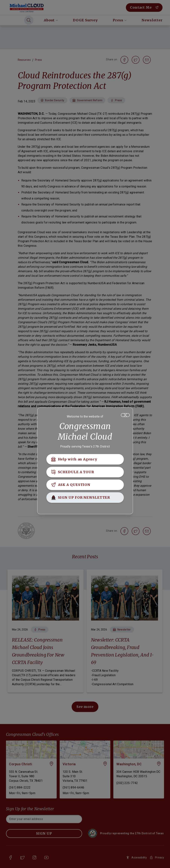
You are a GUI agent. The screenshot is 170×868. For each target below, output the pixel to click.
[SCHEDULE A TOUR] (85, 472)
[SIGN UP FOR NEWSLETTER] (85, 498)
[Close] (125, 415)
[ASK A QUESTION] (85, 485)
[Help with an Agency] (85, 459)
